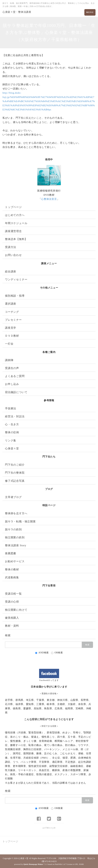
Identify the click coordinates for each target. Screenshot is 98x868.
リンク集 (11, 440)
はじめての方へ (15, 215)
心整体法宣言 (49, 199)
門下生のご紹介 (15, 465)
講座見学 (11, 328)
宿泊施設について (16, 392)
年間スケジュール (16, 223)
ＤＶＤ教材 (12, 336)
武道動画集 (12, 577)
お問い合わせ (13, 255)
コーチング (12, 312)
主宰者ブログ (13, 497)
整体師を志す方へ (16, 513)
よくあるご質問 (15, 376)
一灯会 (9, 344)
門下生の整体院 (15, 473)
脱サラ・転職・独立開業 (20, 521)
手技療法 (11, 408)
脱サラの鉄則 (13, 529)
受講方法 (11, 247)
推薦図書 (11, 553)
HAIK (82, 864)
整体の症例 (12, 432)
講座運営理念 (13, 231)
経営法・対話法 (15, 416)
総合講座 (11, 271)
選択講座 (11, 304)
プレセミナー (13, 320)
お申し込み (12, 384)
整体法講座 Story (16, 545)
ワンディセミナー (16, 279)
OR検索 (57, 653)
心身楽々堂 (12, 448)
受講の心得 (12, 602)
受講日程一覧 (13, 594)
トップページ (13, 207)
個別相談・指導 (15, 296)
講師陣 (9, 360)
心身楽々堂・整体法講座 (17, 12)
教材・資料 (12, 626)
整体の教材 (12, 569)
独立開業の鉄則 (15, 537)
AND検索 (42, 653)
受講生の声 (12, 368)
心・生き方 (12, 424)
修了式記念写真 (15, 481)
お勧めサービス (15, 561)
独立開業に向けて (16, 610)
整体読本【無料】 (16, 239)
